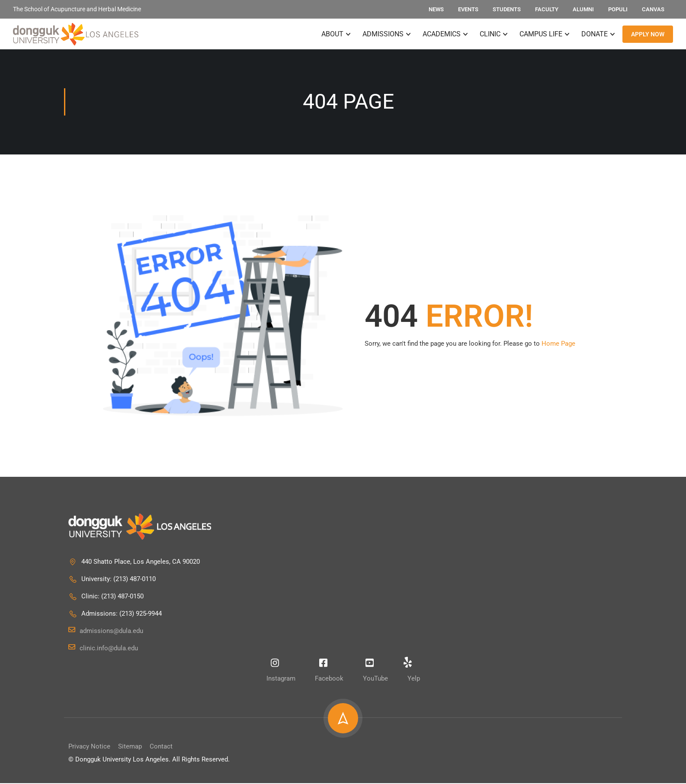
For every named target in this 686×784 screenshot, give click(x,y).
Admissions (383, 34)
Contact (161, 747)
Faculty (547, 9)
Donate (595, 34)
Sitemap (130, 747)
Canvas (653, 9)
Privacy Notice (89, 747)
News (436, 9)
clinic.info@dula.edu (103, 649)
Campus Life (541, 34)
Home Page (558, 344)
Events (468, 9)
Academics (442, 34)
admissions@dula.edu (106, 632)
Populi (618, 9)
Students (507, 9)
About (332, 34)
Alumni (583, 9)
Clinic (490, 34)
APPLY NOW (648, 35)
